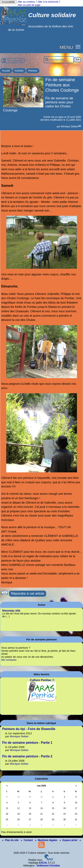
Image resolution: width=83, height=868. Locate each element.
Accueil (6, 71)
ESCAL (43, 863)
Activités (19, 71)
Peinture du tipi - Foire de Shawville (29, 729)
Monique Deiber (70, 127)
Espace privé (69, 840)
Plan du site (11, 840)
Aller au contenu (26, 2)
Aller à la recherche (48, 2)
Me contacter (9, 660)
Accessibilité (8, 2)
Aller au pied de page (29, 5)
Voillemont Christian (48, 866)
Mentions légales (47, 840)
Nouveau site (11, 611)
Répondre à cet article (28, 594)
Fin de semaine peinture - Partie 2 (27, 756)
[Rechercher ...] (59, 60)
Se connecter (15, 61)
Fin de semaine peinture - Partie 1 (27, 743)
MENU (66, 47)
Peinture (33, 71)
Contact (27, 840)
